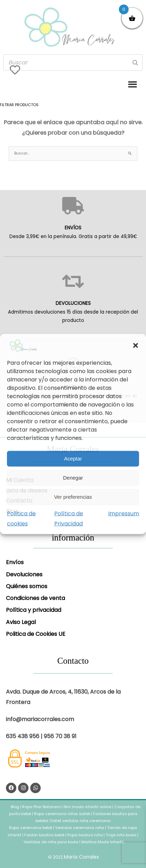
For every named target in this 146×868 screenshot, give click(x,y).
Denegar (73, 478)
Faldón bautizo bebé (44, 835)
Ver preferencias (73, 497)
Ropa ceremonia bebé (31, 828)
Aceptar (73, 459)
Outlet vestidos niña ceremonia (80, 821)
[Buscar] (135, 62)
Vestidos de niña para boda (51, 842)
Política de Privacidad (69, 518)
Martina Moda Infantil (103, 842)
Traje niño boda (121, 835)
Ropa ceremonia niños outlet (62, 814)
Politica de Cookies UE (36, 634)
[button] (136, 345)
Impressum (124, 513)
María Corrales (82, 857)
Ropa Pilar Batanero (41, 807)
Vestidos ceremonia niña (80, 828)
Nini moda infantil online (88, 807)
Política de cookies (21, 518)
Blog (15, 807)
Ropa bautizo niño (85, 835)
